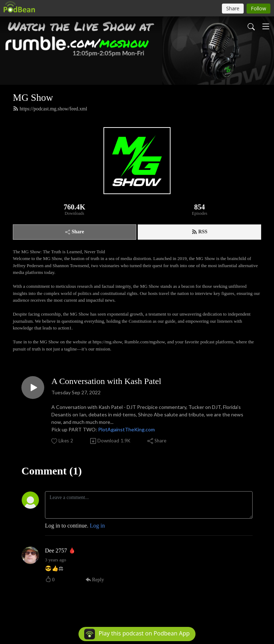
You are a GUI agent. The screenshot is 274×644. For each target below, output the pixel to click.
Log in (97, 526)
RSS (200, 232)
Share (75, 232)
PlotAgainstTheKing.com (126, 429)
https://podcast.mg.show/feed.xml (50, 109)
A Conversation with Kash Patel (106, 381)
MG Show (33, 98)
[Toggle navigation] (266, 26)
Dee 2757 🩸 (60, 550)
